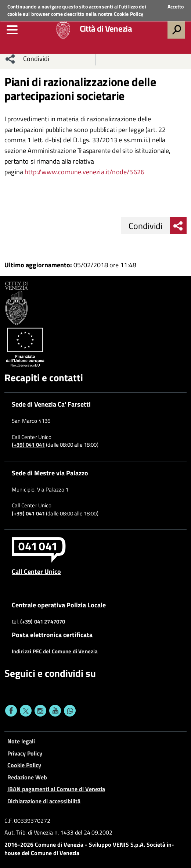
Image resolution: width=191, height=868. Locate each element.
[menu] (12, 30)
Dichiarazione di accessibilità (44, 801)
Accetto (176, 7)
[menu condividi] (10, 59)
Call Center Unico (36, 571)
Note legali (21, 741)
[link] (84, 172)
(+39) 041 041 (28, 445)
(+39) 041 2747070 (43, 622)
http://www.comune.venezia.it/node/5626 (84, 172)
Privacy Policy (25, 753)
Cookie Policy (129, 14)
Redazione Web (27, 777)
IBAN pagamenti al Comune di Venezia (56, 789)
